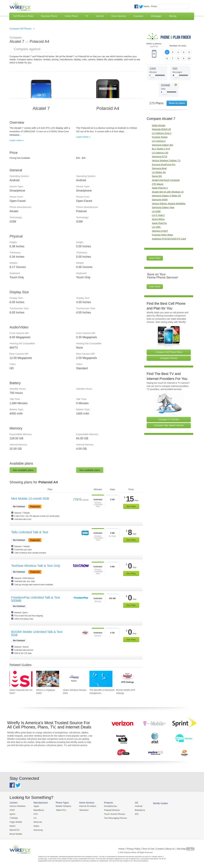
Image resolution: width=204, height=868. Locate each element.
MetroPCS (14, 829)
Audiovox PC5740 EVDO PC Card (169, 238)
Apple (36, 806)
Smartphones (108, 806)
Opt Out (190, 848)
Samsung (37, 829)
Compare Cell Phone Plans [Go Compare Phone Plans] (169, 352)
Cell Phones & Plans (23, 16)
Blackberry (137, 810)
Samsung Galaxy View (163, 207)
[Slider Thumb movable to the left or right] (153, 76)
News (146, 6)
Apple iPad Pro (159, 223)
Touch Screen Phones (112, 814)
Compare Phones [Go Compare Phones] (169, 358)
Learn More (155, 258)
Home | (122, 848)
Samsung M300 (160, 199)
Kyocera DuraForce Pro (164, 164)
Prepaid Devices (110, 810)
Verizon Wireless (17, 806)
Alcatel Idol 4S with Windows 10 (168, 191)
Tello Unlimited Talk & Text (30, 532)
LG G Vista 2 (158, 215)
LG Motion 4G (159, 172)
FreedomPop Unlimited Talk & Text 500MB (36, 599)
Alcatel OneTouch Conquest (166, 180)
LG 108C (156, 226)
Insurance (138, 16)
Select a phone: (154, 45)
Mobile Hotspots (63, 806)
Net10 (12, 825)
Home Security (119, 16)
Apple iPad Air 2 (160, 187)
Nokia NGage (159, 125)
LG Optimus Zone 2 (162, 133)
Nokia (36, 825)
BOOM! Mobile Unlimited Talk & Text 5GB (37, 633)
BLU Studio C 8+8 (161, 148)
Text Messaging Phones (113, 818)
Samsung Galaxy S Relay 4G (166, 195)
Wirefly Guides (157, 803)
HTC (35, 814)
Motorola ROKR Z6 (161, 129)
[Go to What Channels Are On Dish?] (21, 679)
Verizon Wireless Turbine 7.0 (166, 160)
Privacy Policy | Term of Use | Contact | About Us (151, 848)
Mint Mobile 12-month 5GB (30, 499)
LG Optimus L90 (160, 152)
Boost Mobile (16, 833)
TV (87, 16)
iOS (134, 814)
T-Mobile (14, 818)
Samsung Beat (159, 168)
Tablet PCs (60, 810)
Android (136, 806)
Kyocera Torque (160, 137)
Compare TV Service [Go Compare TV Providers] (169, 419)
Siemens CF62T (160, 230)
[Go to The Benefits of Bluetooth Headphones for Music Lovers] (101, 679)
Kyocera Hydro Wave (162, 234)
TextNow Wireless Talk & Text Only (36, 566)
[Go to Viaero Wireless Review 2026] (74, 679)
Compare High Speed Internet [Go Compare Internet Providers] (169, 425)
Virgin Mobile (16, 822)
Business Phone (49, 16)
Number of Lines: (178, 46)
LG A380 (156, 211)
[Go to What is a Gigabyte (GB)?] (48, 679)
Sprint (12, 814)
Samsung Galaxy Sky (163, 144)
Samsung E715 (160, 156)
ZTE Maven (158, 184)
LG (34, 818)
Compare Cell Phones (20, 29)
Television (83, 810)
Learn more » (17, 140)
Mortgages (156, 16)
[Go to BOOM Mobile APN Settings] (127, 679)
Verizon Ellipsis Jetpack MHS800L (169, 203)
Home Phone (71, 16)
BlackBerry (38, 810)
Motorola (37, 822)
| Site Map (181, 848)
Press (154, 6)
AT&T (12, 810)
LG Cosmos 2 (159, 141)
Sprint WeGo (158, 219)
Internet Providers (86, 806)
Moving (173, 16)
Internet (100, 16)
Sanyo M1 (157, 176)
